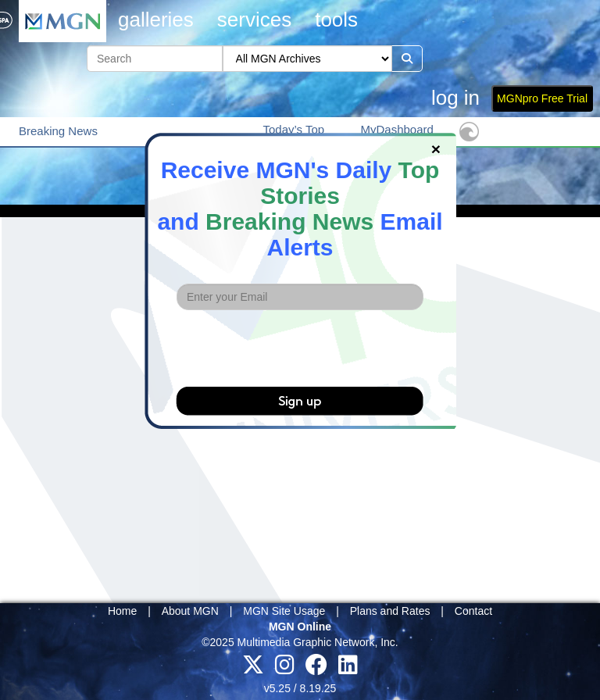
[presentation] (300, 348)
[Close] (436, 149)
